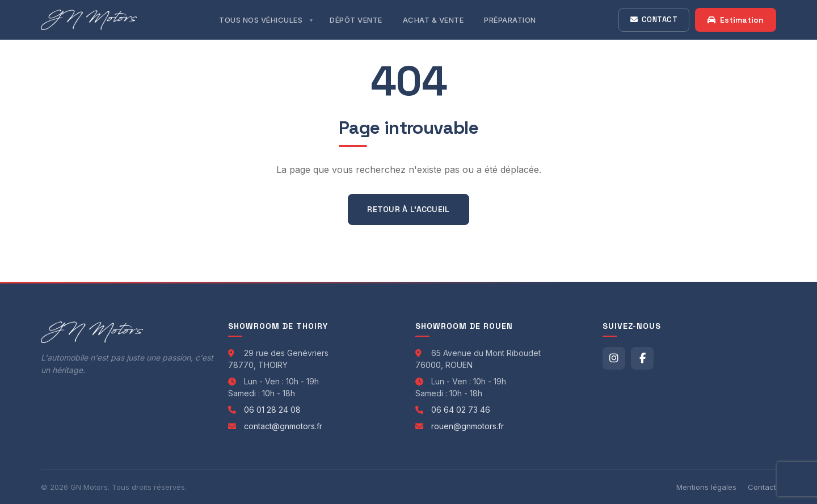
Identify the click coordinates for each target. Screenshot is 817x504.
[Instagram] (614, 358)
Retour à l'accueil (408, 209)
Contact (654, 20)
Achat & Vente (433, 20)
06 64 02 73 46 (461, 410)
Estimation (736, 20)
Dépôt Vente (356, 20)
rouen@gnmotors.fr (468, 426)
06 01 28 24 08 (272, 410)
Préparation (510, 20)
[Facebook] (642, 358)
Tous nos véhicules (261, 20)
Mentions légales (706, 487)
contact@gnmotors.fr (283, 426)
